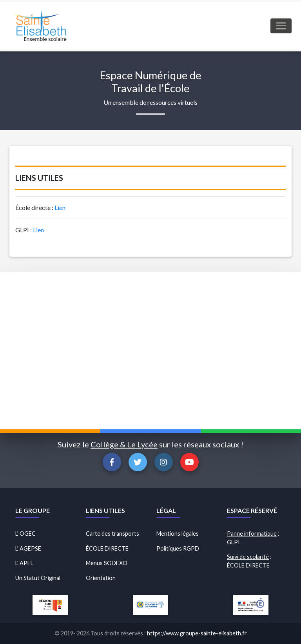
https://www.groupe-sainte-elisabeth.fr (197, 633)
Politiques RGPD (178, 548)
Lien (60, 207)
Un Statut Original (38, 578)
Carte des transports (112, 534)
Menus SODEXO (107, 563)
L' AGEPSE (28, 548)
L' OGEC (25, 534)
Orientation (101, 578)
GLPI (233, 542)
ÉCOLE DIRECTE (107, 548)
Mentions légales (178, 534)
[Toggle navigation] (281, 26)
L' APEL (24, 563)
